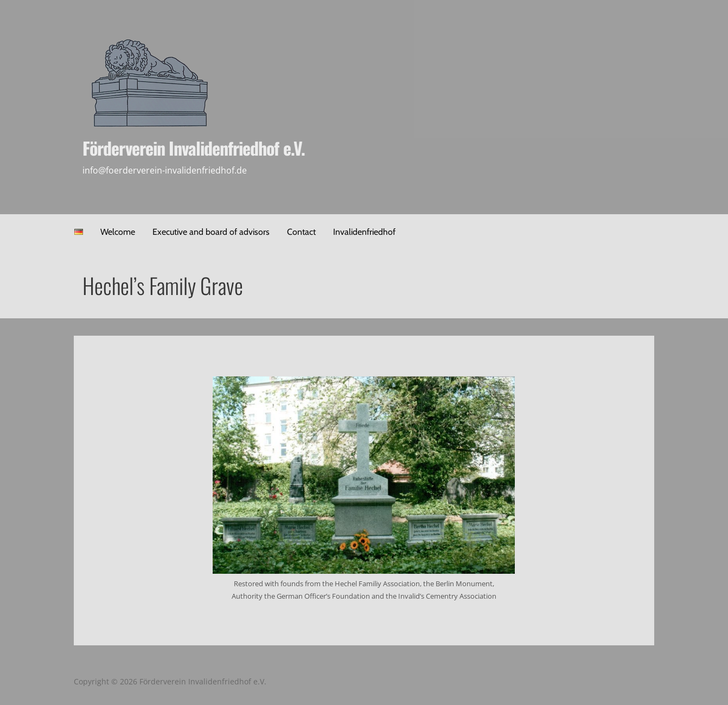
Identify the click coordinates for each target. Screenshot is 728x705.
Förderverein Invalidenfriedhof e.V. (193, 148)
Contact (301, 232)
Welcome (118, 232)
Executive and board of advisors (211, 232)
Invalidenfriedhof (364, 232)
